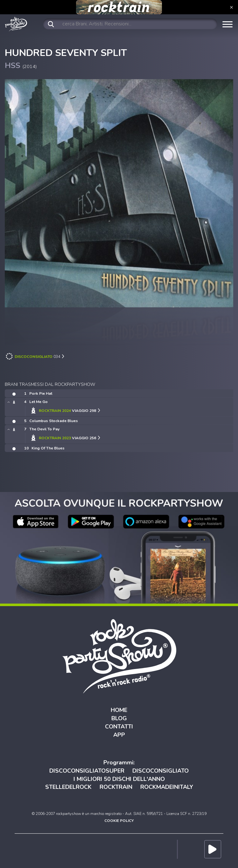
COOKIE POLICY (119, 821)
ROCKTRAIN (116, 787)
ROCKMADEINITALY (167, 787)
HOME (119, 710)
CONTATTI (119, 727)
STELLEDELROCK (68, 787)
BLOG (119, 718)
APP (119, 735)
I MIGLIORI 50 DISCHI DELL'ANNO (119, 779)
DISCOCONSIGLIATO (161, 771)
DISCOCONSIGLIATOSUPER (87, 771)
